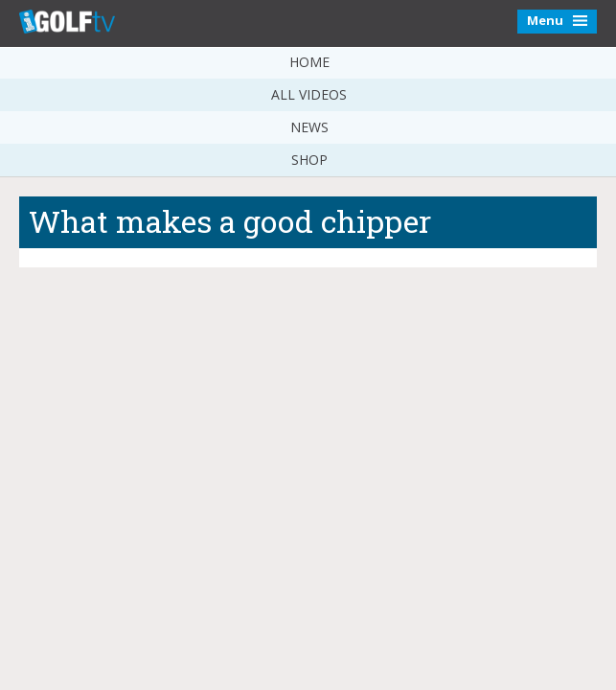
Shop (309, 160)
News (309, 127)
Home (309, 62)
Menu (557, 20)
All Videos (309, 94)
